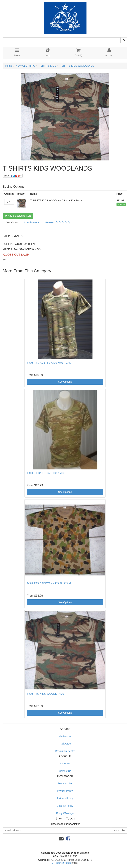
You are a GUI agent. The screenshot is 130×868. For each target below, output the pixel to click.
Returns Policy (65, 798)
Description (12, 222)
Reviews (57, 222)
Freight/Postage (65, 813)
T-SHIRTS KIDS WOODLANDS (77, 66)
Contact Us (65, 771)
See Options (65, 382)
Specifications (32, 222)
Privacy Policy (65, 791)
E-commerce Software (61, 863)
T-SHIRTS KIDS (47, 66)
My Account (65, 736)
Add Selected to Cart (18, 216)
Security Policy (65, 806)
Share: (13, 176)
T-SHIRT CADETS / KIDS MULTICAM (49, 363)
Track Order (65, 744)
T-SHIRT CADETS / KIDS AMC (45, 473)
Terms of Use (65, 783)
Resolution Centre (65, 751)
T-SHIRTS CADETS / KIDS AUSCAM (49, 583)
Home (9, 66)
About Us (65, 764)
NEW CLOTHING (25, 66)
